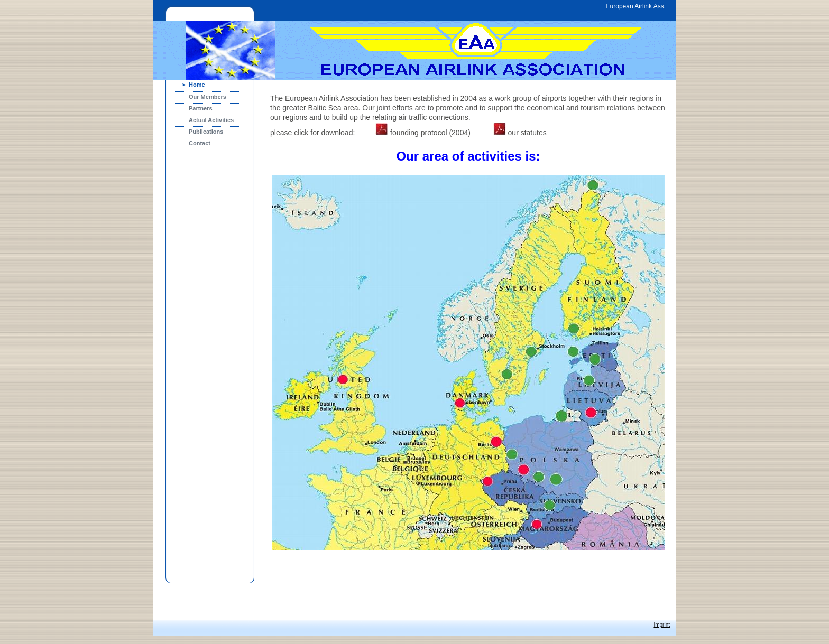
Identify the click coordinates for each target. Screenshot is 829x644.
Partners (201, 108)
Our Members (208, 97)
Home (197, 85)
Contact (200, 143)
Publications (206, 132)
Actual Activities (211, 120)
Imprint (662, 625)
